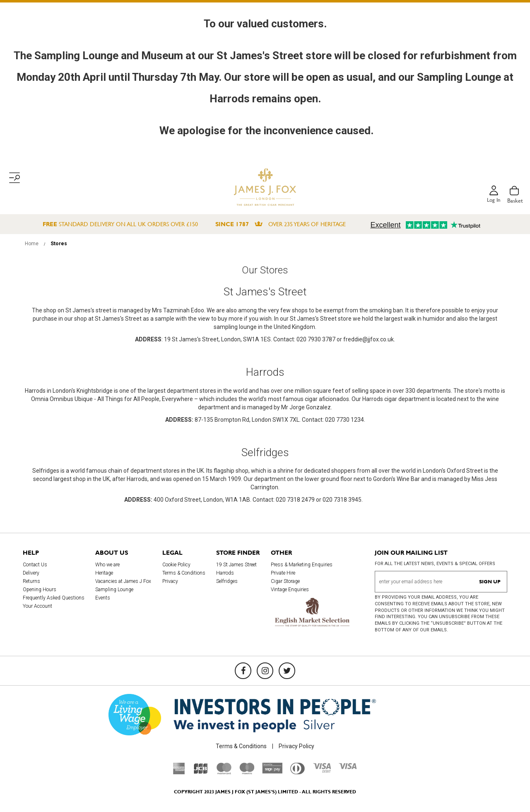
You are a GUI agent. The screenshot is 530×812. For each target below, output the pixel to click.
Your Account (37, 606)
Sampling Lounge (114, 590)
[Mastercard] (224, 772)
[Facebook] (243, 671)
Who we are (107, 565)
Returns (31, 581)
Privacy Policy (296, 746)
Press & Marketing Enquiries (302, 565)
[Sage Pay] (272, 772)
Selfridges (227, 581)
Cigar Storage (285, 581)
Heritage (104, 573)
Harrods (225, 573)
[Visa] (348, 767)
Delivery (31, 573)
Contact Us (35, 565)
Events (103, 598)
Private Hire (283, 573)
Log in (493, 201)
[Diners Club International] (298, 772)
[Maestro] (247, 772)
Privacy (170, 581)
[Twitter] (287, 671)
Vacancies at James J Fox (123, 581)
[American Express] (179, 772)
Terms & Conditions (184, 573)
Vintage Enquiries (290, 590)
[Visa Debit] (322, 771)
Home (32, 244)
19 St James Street (236, 565)
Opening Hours (40, 590)
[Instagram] (265, 671)
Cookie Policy (176, 565)
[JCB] (201, 772)
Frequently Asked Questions (54, 598)
